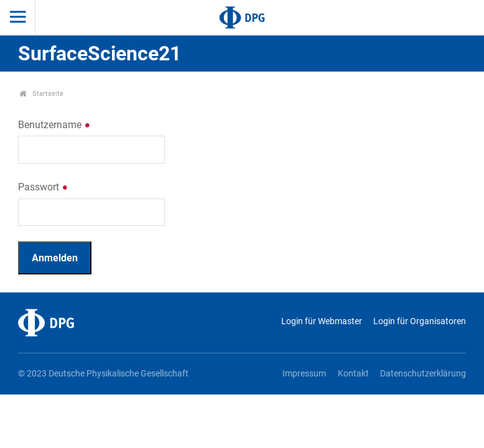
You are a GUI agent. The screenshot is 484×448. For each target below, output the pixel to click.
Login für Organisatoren (420, 321)
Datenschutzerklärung (423, 374)
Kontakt (353, 374)
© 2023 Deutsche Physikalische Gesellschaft (103, 374)
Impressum (304, 374)
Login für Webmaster (322, 321)
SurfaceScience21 (100, 54)
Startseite (41, 94)
